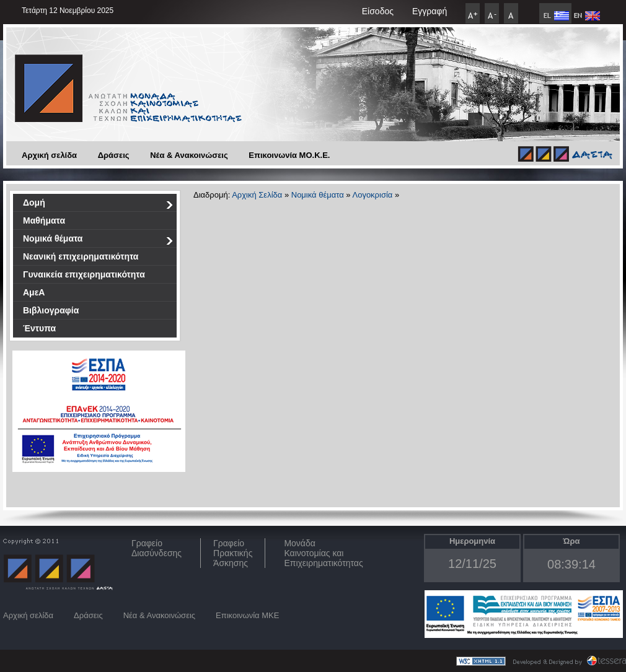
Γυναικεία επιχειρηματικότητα (84, 274)
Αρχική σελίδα (49, 155)
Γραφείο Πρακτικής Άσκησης (233, 553)
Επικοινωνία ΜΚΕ (247, 615)
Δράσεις (114, 155)
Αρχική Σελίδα (257, 195)
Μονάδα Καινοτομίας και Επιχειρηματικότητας (323, 553)
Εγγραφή (430, 11)
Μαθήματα (44, 220)
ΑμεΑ (34, 292)
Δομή (98, 205)
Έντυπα (39, 328)
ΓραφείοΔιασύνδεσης (156, 548)
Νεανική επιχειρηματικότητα (81, 256)
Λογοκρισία (372, 195)
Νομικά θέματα (98, 241)
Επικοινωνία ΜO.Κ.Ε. (289, 155)
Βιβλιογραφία (51, 310)
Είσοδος (378, 11)
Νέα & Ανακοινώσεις (189, 155)
